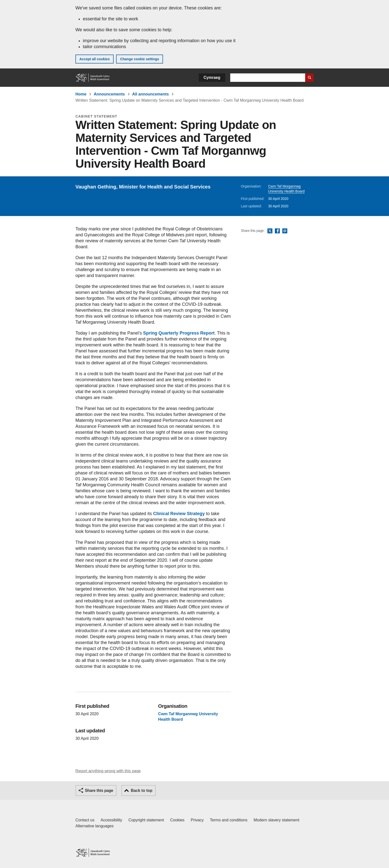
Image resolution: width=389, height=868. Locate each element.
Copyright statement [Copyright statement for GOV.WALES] (146, 820)
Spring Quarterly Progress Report (179, 333)
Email (285, 231)
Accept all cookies (95, 59)
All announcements (151, 94)
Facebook (277, 231)
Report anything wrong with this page (108, 771)
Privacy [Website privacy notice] (197, 820)
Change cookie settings (140, 59)
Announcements (109, 94)
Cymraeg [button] (212, 77)
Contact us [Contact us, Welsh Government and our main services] (85, 820)
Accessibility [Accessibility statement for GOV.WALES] (111, 820)
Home (81, 94)
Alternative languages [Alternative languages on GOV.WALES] (95, 826)
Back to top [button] (142, 790)
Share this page (99, 790)
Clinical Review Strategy (179, 514)
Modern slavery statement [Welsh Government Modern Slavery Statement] (276, 820)
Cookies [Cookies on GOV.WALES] (177, 820)
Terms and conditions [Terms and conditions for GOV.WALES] (229, 820)
